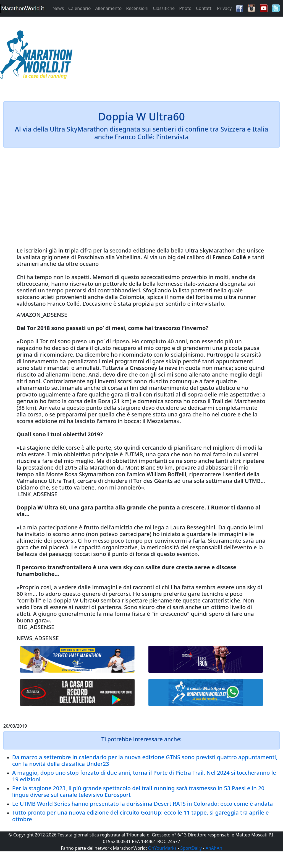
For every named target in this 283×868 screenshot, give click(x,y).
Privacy (224, 8)
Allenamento (108, 8)
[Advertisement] (177, 56)
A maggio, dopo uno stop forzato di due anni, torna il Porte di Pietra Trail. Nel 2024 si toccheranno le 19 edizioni (144, 776)
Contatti (204, 8)
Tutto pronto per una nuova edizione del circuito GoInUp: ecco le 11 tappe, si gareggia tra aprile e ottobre (141, 816)
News (58, 8)
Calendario (79, 8)
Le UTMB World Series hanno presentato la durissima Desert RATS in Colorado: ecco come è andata (142, 804)
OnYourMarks (162, 848)
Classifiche (164, 8)
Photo (185, 8)
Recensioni (137, 8)
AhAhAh (214, 848)
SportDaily (191, 848)
